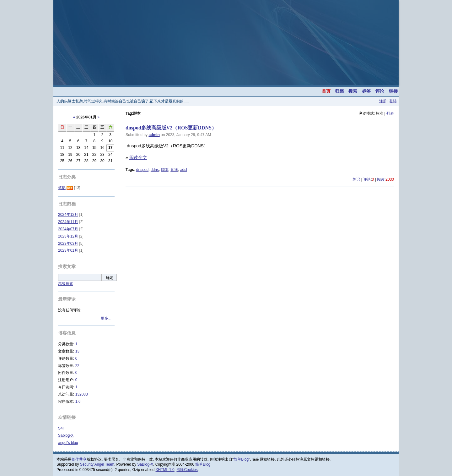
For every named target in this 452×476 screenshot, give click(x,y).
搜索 (353, 91)
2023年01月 (68, 250)
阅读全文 (138, 157)
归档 (339, 91)
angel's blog (68, 443)
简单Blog (241, 459)
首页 (326, 91)
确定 (110, 278)
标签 (366, 91)
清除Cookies (187, 470)
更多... (106, 318)
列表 (390, 113)
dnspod (142, 170)
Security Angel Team (97, 464)
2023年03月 (68, 243)
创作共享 (79, 459)
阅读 (381, 179)
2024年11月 (68, 222)
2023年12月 (68, 236)
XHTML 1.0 (165, 470)
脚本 (165, 170)
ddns (155, 170)
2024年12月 (68, 215)
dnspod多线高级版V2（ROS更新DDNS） (171, 128)
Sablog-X (66, 435)
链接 (393, 91)
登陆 (393, 101)
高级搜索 (66, 284)
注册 (383, 101)
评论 (380, 91)
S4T (62, 428)
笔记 (356, 179)
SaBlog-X (145, 464)
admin (154, 135)
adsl (184, 170)
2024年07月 (68, 229)
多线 (174, 170)
